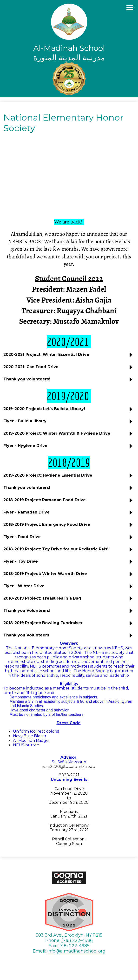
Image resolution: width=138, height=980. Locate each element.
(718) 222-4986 (77, 940)
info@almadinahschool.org (76, 951)
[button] (69, 356)
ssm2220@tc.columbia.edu (69, 767)
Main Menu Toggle (130, 8)
